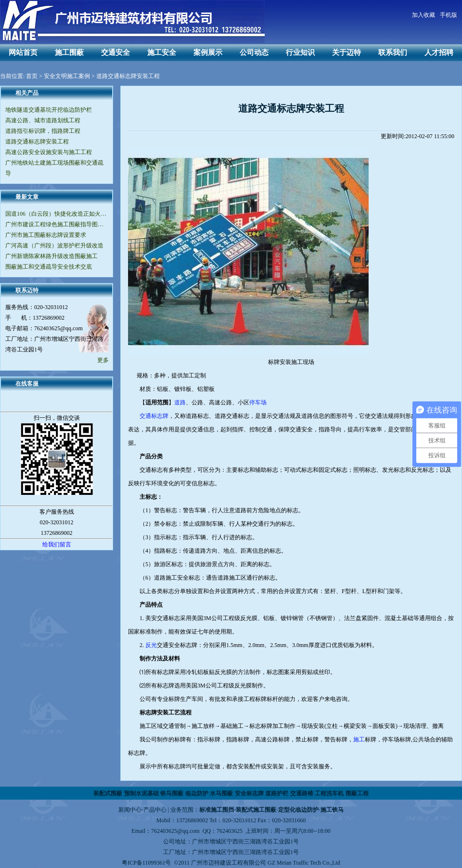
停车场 (258, 402)
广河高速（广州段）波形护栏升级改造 (54, 246)
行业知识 (300, 52)
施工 (359, 739)
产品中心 (155, 810)
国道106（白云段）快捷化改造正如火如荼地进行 (57, 214)
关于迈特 (346, 52)
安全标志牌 (249, 793)
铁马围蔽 (172, 793)
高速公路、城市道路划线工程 (43, 120)
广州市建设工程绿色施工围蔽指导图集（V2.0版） (57, 224)
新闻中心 (130, 810)
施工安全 (162, 52)
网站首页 (23, 52)
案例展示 (208, 52)
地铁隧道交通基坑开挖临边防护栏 (49, 110)
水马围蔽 (221, 793)
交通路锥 (302, 793)
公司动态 (254, 52)
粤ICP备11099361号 (146, 863)
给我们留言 (57, 544)
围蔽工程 (357, 793)
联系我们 (393, 52)
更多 (103, 360)
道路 (180, 402)
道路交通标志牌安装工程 (37, 142)
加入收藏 (423, 15)
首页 (32, 76)
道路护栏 (277, 793)
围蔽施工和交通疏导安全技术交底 (49, 267)
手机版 (449, 15)
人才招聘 (439, 52)
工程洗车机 (329, 793)
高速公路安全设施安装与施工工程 (49, 152)
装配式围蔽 (108, 793)
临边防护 (197, 793)
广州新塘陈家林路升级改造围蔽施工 (51, 256)
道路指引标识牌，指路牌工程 (43, 131)
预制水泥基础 (141, 793)
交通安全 (115, 52)
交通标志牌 (154, 416)
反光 (151, 645)
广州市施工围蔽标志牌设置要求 (46, 235)
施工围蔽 (69, 52)
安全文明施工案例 (67, 76)
